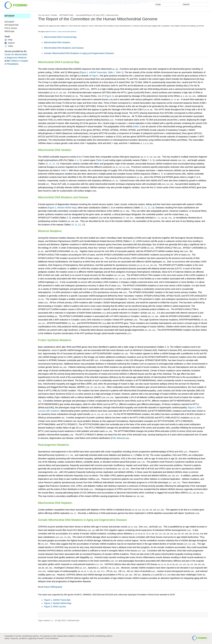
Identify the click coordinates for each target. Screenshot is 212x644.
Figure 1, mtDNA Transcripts (93, 72)
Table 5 (64, 170)
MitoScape (9, 31)
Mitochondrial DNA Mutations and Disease (64, 48)
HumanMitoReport (84, 15)
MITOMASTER (12, 25)
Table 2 (119, 72)
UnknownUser (112, 15)
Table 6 (100, 160)
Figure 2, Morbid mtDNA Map (62, 208)
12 (54, 164)
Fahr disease (118, 438)
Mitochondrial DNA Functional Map (60, 37)
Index (9, 46)
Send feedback (52, 638)
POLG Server (11, 28)
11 (50, 164)
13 (57, 164)
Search (10, 43)
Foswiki (54, 15)
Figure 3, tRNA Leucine (55, 607)
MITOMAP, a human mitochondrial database (63, 32)
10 (47, 164)
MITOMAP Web (66, 15)
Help (8, 40)
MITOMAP (9, 16)
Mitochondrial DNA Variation (57, 42)
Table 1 (111, 72)
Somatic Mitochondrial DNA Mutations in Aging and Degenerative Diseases (79, 53)
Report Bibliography (53, 587)
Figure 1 (96, 76)
